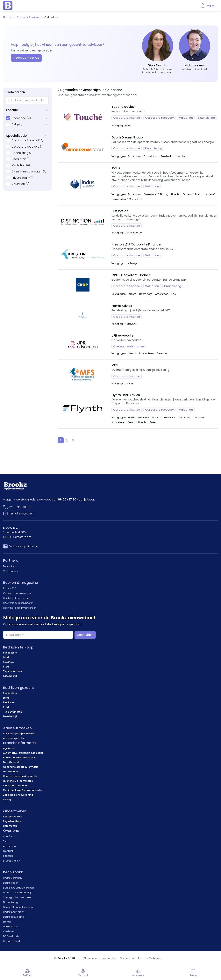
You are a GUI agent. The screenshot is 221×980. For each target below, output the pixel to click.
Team (7, 841)
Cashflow (9, 931)
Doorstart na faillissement (18, 907)
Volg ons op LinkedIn (24, 546)
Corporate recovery (25, 147)
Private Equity (21, 178)
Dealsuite (9, 566)
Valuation (18, 184)
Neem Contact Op (26, 58)
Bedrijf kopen (11, 883)
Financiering (20, 153)
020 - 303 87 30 (20, 507)
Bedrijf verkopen (12, 878)
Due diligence (11, 926)
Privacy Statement (151, 958)
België (16, 124)
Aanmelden (85, 635)
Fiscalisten (19, 159)
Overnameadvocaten (27, 171)
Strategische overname (17, 897)
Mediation (19, 165)
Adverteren (9, 846)
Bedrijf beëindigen (14, 912)
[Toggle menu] (193, 973)
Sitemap (8, 856)
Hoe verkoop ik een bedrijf (18, 603)
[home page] (8, 5)
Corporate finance (25, 140)
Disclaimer (127, 958)
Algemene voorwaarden (100, 958)
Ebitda (7, 922)
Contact (8, 851)
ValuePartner (11, 571)
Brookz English (12, 861)
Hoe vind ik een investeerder (19, 608)
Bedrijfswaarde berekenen (18, 888)
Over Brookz (10, 836)
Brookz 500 (10, 588)
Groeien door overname (17, 593)
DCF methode (11, 936)
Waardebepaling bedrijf (17, 893)
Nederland (19, 118)
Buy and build (11, 941)
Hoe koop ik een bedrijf (16, 598)
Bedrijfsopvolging (14, 917)
